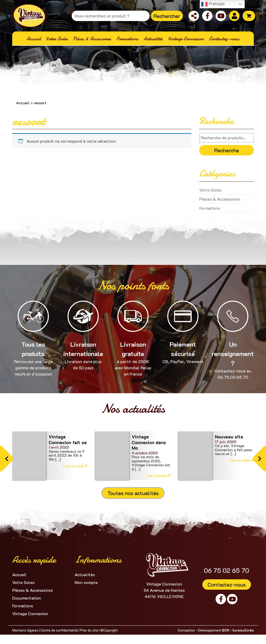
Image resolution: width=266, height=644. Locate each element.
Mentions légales (25, 630)
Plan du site (89, 630)
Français (213, 4)
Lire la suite (75, 466)
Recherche (227, 150)
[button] (6, 459)
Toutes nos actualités (133, 493)
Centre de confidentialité (59, 630)
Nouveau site (229, 437)
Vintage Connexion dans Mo (149, 442)
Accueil (23, 103)
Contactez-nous (227, 584)
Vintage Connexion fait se (68, 439)
